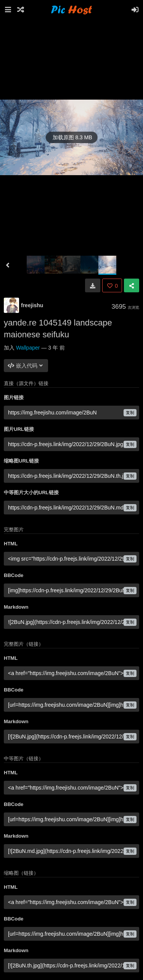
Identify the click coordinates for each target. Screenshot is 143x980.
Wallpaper (28, 348)
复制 (130, 413)
